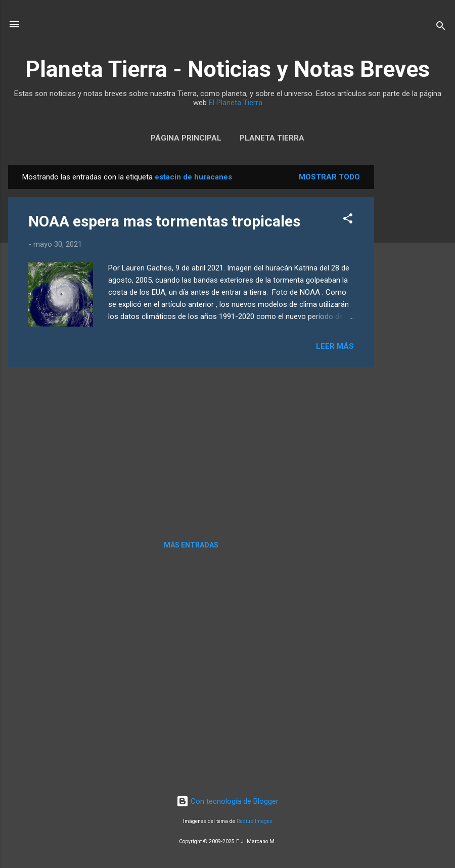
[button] (348, 220)
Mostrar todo (329, 177)
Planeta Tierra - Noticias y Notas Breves (227, 69)
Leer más (335, 346)
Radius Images (255, 821)
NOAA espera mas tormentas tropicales (164, 221)
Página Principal (186, 138)
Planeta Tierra (272, 138)
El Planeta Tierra (236, 103)
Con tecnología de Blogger (227, 801)
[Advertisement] (415, 316)
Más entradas (191, 545)
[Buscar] (441, 28)
